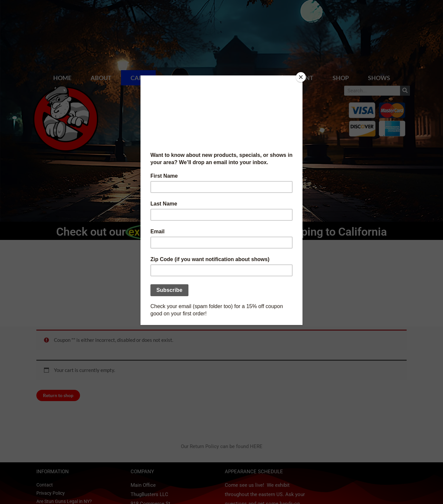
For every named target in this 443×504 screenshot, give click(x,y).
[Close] (301, 77)
